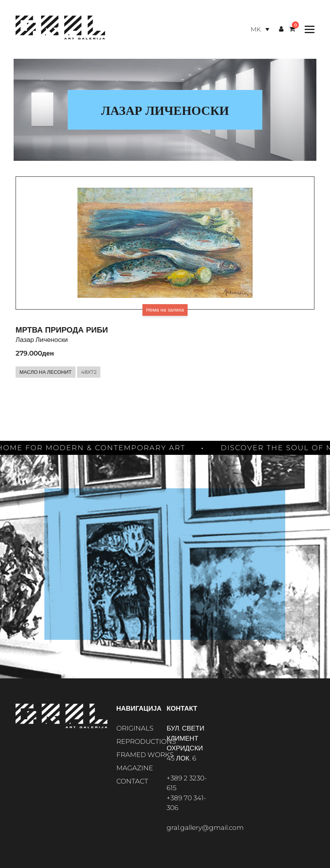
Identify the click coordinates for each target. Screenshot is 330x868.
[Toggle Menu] (308, 29)
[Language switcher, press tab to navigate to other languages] (260, 29)
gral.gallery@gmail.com (205, 828)
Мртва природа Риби (62, 330)
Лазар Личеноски (42, 340)
